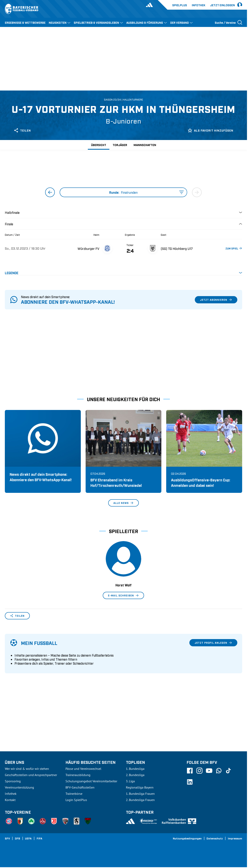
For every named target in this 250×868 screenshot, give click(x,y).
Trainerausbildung (78, 775)
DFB (18, 838)
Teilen (22, 130)
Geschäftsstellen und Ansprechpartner (31, 775)
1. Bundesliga (135, 769)
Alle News (123, 503)
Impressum (235, 838)
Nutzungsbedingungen (187, 838)
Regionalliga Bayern (140, 787)
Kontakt (10, 800)
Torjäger (120, 145)
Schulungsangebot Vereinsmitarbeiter (91, 781)
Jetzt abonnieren (216, 300)
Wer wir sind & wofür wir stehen (27, 769)
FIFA (39, 838)
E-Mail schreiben (123, 595)
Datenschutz (215, 838)
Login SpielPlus (76, 800)
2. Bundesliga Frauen (140, 800)
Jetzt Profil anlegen (213, 643)
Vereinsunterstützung (19, 787)
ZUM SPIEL (234, 248)
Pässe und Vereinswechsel (83, 769)
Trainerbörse (74, 794)
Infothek (199, 5)
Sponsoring (13, 781)
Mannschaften (145, 145)
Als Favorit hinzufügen (210, 130)
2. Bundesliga (135, 775)
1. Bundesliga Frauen (140, 794)
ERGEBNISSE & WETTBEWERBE (25, 22)
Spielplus (180, 5)
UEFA (28, 838)
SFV (7, 838)
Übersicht (99, 145)
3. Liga (130, 781)
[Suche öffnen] (228, 22)
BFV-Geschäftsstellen (80, 787)
